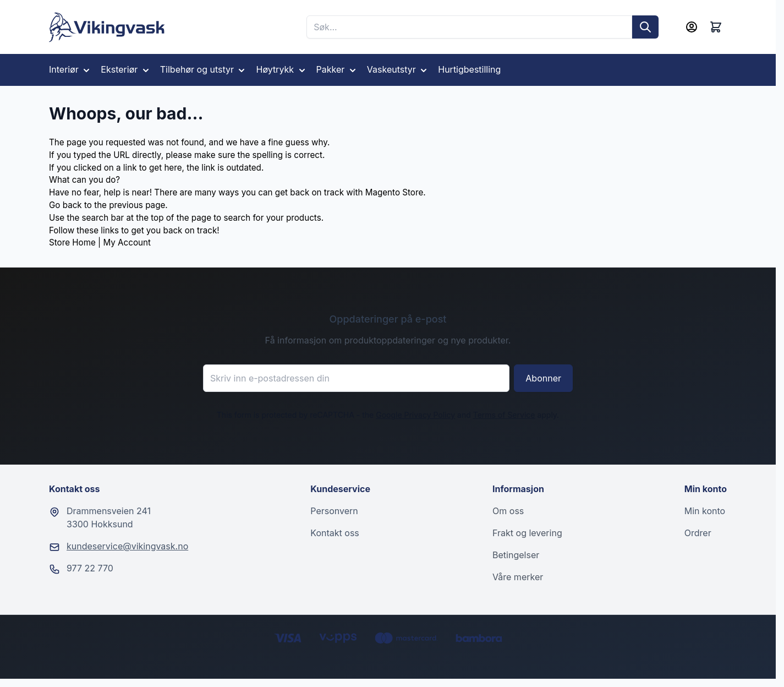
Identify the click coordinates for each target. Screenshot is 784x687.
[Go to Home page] (107, 27)
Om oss (508, 511)
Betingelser (516, 555)
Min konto (705, 511)
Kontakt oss (335, 533)
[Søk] (645, 27)
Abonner (543, 378)
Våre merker (518, 577)
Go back (65, 205)
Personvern (334, 511)
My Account (127, 242)
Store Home (72, 242)
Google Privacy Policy (415, 415)
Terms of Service (504, 415)
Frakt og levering (527, 533)
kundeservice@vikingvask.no (127, 546)
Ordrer (698, 533)
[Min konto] (692, 27)
